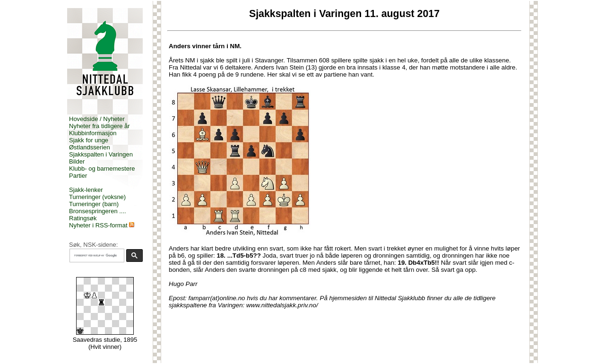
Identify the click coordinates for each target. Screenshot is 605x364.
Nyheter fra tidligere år (99, 126)
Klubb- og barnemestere (102, 169)
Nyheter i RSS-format (98, 225)
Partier (78, 176)
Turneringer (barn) (94, 204)
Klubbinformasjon (93, 133)
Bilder (77, 161)
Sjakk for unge (89, 140)
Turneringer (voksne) (97, 197)
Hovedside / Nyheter (97, 119)
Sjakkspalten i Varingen (101, 154)
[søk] (96, 256)
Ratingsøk (83, 218)
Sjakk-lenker (86, 190)
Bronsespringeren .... (98, 211)
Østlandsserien (90, 147)
